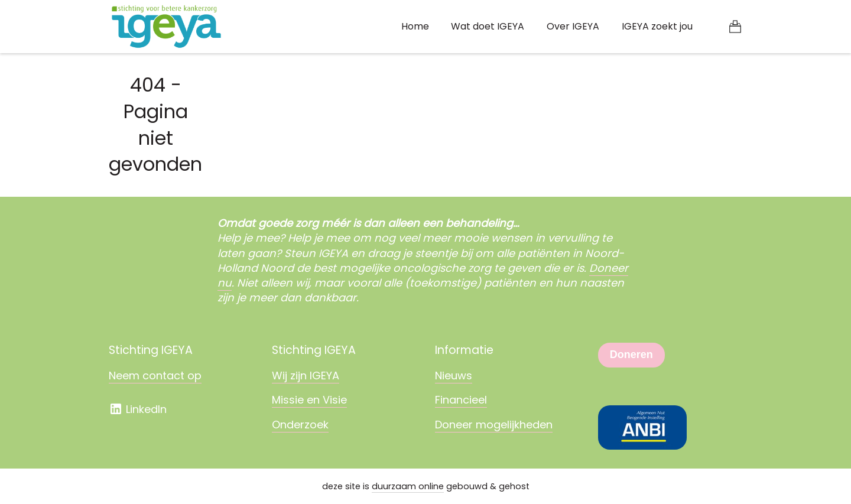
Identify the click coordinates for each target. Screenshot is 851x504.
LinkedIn (138, 409)
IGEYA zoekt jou (657, 26)
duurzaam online (408, 486)
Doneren (631, 355)
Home (415, 26)
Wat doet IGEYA (488, 26)
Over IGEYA (573, 26)
